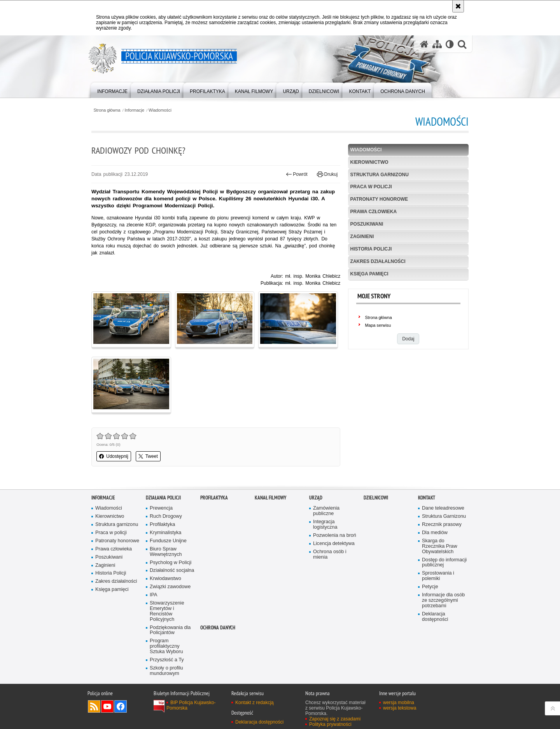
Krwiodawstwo (165, 579)
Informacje (135, 110)
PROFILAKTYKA (214, 498)
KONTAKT (427, 498)
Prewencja (161, 508)
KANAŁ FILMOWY (270, 498)
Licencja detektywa (334, 544)
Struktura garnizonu (380, 175)
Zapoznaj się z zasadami (335, 719)
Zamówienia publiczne (326, 511)
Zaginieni (362, 237)
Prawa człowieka (374, 212)
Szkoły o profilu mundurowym (166, 671)
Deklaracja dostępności (435, 617)
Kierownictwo (369, 162)
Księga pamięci (369, 274)
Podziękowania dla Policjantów (170, 630)
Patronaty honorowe (379, 199)
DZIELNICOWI (376, 498)
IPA (153, 595)
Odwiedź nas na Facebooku (121, 706)
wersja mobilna (399, 703)
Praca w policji (371, 187)
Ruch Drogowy (166, 516)
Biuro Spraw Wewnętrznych (166, 552)
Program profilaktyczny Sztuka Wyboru (166, 646)
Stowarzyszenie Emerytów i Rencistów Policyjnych (167, 611)
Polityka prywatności (330, 724)
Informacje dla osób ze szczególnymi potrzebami (443, 600)
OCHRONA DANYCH (218, 628)
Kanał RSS (94, 706)
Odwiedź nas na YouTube (107, 706)
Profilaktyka (162, 525)
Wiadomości (160, 110)
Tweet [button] (148, 456)
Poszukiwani (367, 224)
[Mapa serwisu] (437, 44)
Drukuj (327, 174)
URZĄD (316, 498)
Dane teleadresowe (443, 508)
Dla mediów (435, 533)
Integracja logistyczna (325, 525)
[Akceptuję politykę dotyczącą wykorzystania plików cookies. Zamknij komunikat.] (458, 6)
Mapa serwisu (378, 325)
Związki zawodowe (170, 587)
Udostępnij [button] (114, 456)
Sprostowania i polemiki (438, 576)
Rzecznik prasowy (442, 525)
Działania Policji (163, 498)
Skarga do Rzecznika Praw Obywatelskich (440, 546)
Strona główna (107, 110)
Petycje (430, 587)
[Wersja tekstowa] (450, 44)
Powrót (297, 174)
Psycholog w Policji (171, 563)
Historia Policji (371, 249)
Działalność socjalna (172, 570)
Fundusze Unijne (168, 541)
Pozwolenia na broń (335, 535)
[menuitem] (112, 90)
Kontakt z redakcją (255, 703)
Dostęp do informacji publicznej (444, 563)
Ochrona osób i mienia (330, 555)
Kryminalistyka (165, 533)
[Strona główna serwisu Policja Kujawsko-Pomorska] (424, 44)
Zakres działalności (378, 261)
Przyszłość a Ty (167, 660)
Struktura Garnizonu (444, 516)
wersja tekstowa (400, 708)
